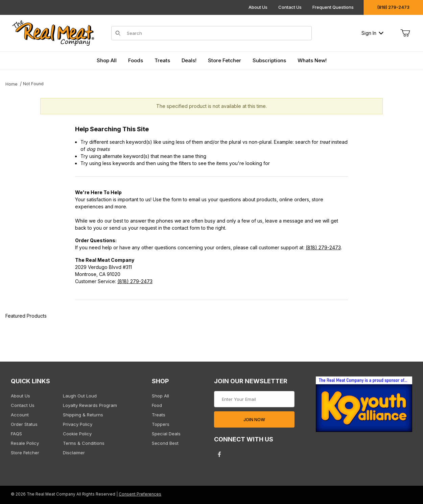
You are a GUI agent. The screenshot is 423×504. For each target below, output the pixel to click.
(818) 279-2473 (323, 247)
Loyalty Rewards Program (90, 405)
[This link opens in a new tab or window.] (364, 406)
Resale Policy (25, 443)
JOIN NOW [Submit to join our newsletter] (254, 419)
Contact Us (290, 7)
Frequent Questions (333, 7)
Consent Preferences (140, 494)
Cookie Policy (77, 434)
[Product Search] (217, 33)
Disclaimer (74, 453)
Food (157, 405)
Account (20, 415)
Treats (159, 415)
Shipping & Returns (83, 415)
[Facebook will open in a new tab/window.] (219, 454)
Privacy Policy (78, 424)
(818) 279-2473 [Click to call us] (393, 7)
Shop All (160, 396)
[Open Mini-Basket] (405, 33)
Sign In (372, 33)
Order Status (24, 424)
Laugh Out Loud (80, 396)
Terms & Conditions (84, 443)
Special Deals (166, 434)
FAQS (16, 434)
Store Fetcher (25, 453)
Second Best (165, 443)
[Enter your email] (254, 399)
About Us (258, 7)
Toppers (161, 424)
